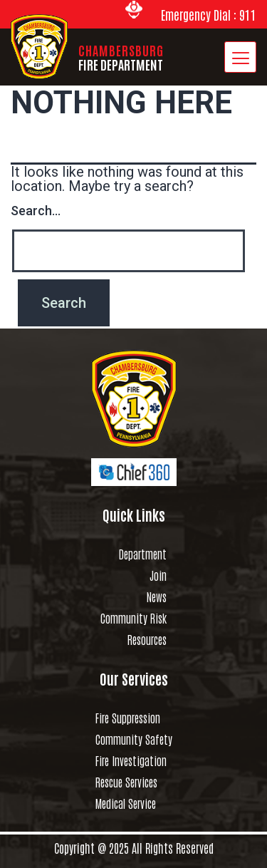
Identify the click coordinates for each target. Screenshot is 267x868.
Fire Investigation (131, 760)
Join (158, 575)
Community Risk (133, 618)
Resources (147, 639)
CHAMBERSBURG (121, 57)
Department (143, 554)
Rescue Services (126, 782)
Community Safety (134, 739)
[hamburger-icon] (240, 57)
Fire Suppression (128, 718)
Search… (36, 211)
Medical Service (126, 803)
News (157, 596)
